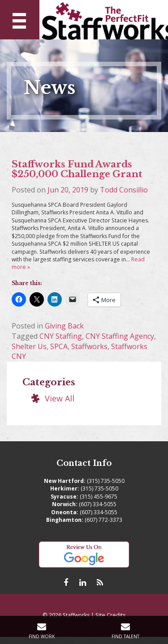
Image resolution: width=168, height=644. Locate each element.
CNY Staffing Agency (120, 336)
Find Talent (125, 636)
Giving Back (64, 326)
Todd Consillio (124, 190)
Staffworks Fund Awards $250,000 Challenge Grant (77, 169)
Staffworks (89, 346)
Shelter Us (29, 346)
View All (60, 398)
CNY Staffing (61, 336)
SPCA (59, 346)
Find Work (42, 636)
